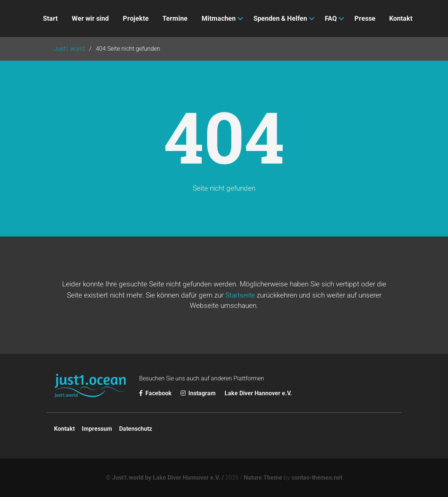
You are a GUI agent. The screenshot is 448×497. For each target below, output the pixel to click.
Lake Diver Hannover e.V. (258, 393)
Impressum (97, 429)
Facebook (156, 393)
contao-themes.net (317, 478)
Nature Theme (263, 478)
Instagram (199, 393)
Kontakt (64, 429)
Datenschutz (136, 429)
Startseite (240, 295)
